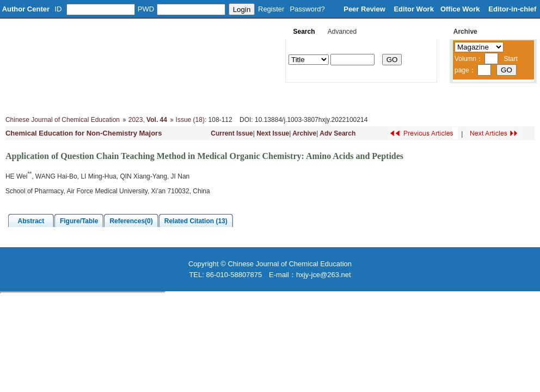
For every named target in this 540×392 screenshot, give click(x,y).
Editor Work (413, 9)
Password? (307, 9)
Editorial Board (105, 98)
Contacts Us (434, 98)
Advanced (342, 32)
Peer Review (365, 9)
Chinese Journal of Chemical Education (63, 120)
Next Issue (273, 133)
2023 (136, 120)
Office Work (461, 9)
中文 (477, 98)
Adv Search (337, 133)
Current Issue (232, 133)
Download (333, 98)
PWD (146, 9)
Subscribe (381, 98)
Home (19, 98)
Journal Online (278, 98)
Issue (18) (190, 120)
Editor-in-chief (512, 9)
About (55, 98)
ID (59, 9)
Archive (304, 133)
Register (271, 9)
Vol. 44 (157, 120)
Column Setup (167, 98)
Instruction (222, 98)
